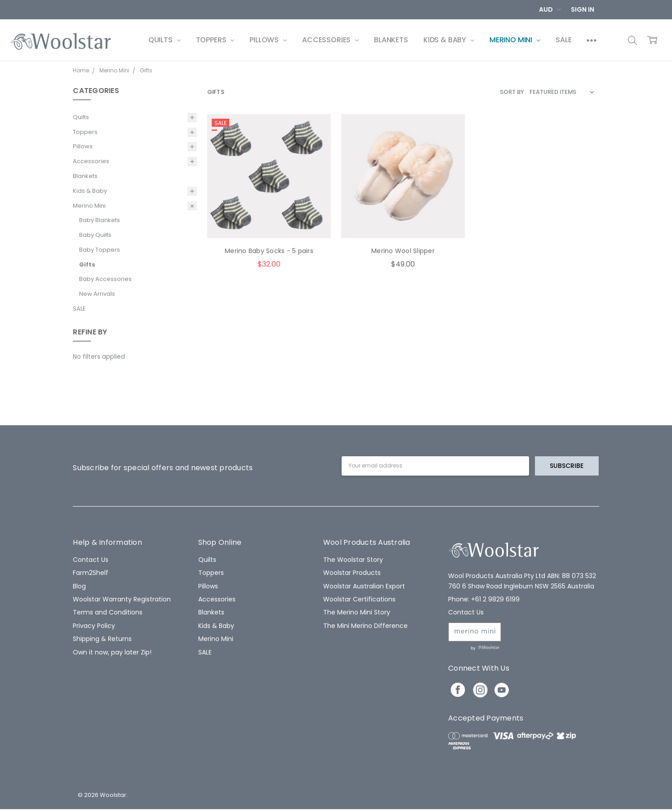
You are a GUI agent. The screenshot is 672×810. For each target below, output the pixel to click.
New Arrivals (97, 294)
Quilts (165, 40)
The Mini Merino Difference (365, 626)
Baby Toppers (100, 250)
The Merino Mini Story (357, 612)
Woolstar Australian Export (364, 586)
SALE (563, 40)
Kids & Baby (449, 40)
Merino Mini (515, 40)
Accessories (330, 40)
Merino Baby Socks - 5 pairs (269, 251)
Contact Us (91, 560)
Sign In (583, 9)
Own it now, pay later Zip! (112, 652)
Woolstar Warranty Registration (122, 599)
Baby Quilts (95, 235)
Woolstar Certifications (359, 599)
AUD (550, 9)
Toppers (215, 40)
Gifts (87, 265)
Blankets (391, 40)
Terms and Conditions (108, 612)
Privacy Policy (94, 626)
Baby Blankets (100, 220)
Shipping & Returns (102, 639)
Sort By (512, 92)
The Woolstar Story (353, 560)
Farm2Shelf (91, 573)
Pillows (268, 40)
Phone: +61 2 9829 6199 (484, 599)
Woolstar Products (352, 573)
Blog (79, 586)
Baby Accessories (105, 279)
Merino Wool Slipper (403, 251)
